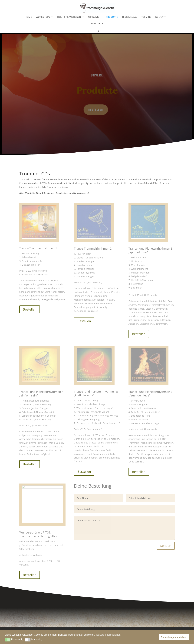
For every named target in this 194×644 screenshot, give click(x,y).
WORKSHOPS (43, 17)
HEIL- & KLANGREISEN (69, 17)
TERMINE (146, 17)
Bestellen (96, 109)
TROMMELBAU (130, 17)
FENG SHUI (97, 24)
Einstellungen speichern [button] (174, 637)
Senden (166, 546)
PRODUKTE (112, 17)
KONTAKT (160, 17)
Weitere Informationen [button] (108, 635)
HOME (28, 17)
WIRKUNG (93, 17)
